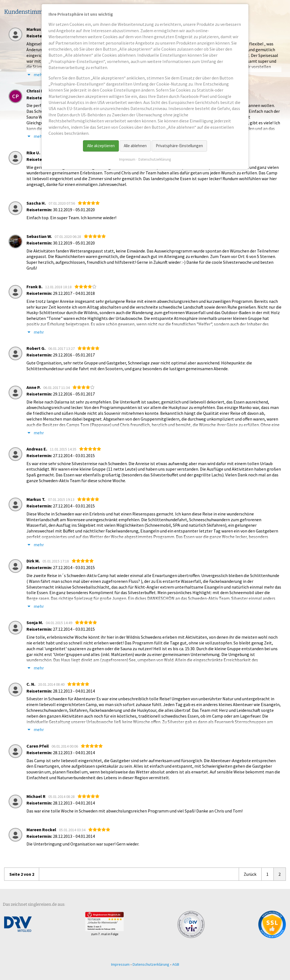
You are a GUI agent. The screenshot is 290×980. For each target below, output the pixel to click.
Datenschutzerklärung (151, 964)
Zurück (250, 874)
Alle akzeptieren (101, 146)
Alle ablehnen (135, 146)
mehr (35, 332)
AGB (176, 964)
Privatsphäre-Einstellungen (179, 146)
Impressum (120, 964)
